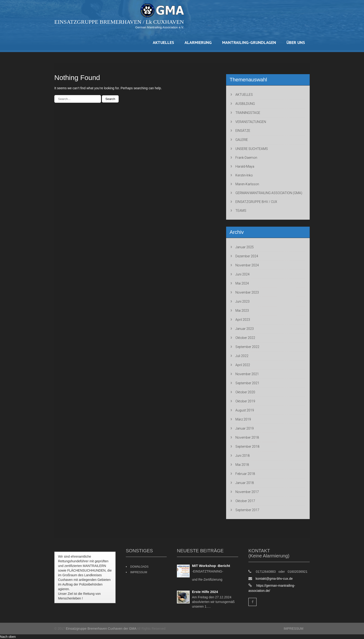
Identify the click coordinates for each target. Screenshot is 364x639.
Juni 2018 (242, 456)
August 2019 (245, 410)
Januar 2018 (245, 483)
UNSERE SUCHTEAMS (252, 149)
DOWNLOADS (139, 567)
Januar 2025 (245, 247)
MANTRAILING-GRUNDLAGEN (249, 42)
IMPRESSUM (139, 572)
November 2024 (247, 265)
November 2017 (247, 492)
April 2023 (243, 320)
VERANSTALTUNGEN (251, 122)
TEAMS (241, 211)
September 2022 (247, 347)
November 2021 (247, 374)
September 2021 (247, 383)
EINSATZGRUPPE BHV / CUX (256, 202)
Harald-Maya (245, 166)
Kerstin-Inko (244, 175)
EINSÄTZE (243, 131)
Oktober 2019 (245, 401)
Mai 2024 (242, 283)
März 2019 (243, 419)
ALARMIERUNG (198, 42)
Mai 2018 (242, 465)
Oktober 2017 (245, 501)
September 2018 (247, 447)
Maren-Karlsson (247, 184)
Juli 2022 (242, 356)
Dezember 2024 (247, 256)
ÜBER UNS (296, 42)
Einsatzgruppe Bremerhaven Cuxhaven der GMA (101, 629)
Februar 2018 (245, 474)
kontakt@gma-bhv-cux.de (274, 579)
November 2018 (247, 437)
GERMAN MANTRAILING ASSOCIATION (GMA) (269, 193)
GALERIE (242, 140)
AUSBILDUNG (245, 104)
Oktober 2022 (245, 338)
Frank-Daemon (246, 158)
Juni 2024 (242, 274)
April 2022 (243, 365)
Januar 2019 (245, 428)
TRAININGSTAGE (248, 113)
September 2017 (247, 510)
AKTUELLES (163, 42)
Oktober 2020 (245, 392)
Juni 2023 (242, 301)
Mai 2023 (242, 311)
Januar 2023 (245, 329)
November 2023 (247, 292)
